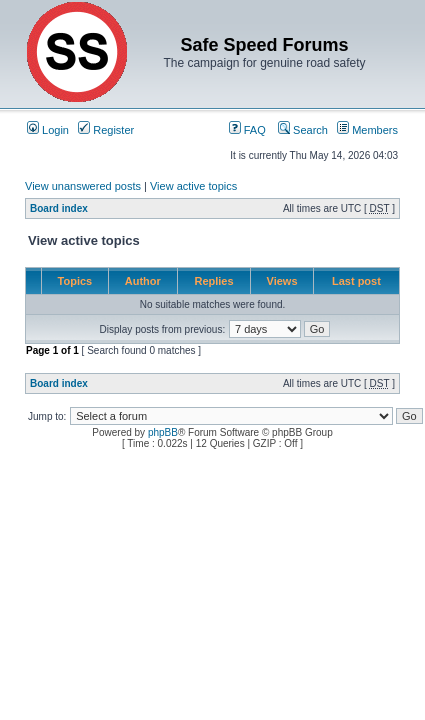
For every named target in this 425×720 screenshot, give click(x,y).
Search (303, 130)
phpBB (163, 432)
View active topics (193, 186)
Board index (59, 208)
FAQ (247, 130)
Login (48, 130)
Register (106, 130)
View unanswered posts (83, 186)
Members (367, 130)
